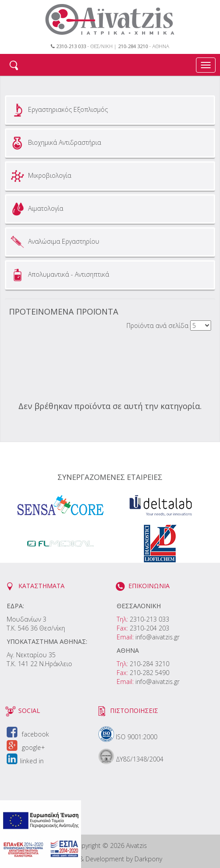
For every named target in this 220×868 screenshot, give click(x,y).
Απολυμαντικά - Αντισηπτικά (59, 275)
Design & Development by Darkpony (110, 859)
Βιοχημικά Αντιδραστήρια (55, 143)
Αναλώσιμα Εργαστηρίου (54, 242)
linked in (25, 761)
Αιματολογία (36, 209)
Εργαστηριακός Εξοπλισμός (58, 110)
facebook (28, 734)
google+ (26, 747)
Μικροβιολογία (40, 176)
